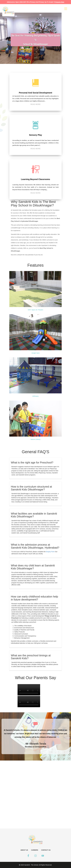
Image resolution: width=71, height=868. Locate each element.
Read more (35, 104)
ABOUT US (24, 850)
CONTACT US (46, 850)
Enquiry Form (50, 552)
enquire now (60, 2)
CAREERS (35, 850)
